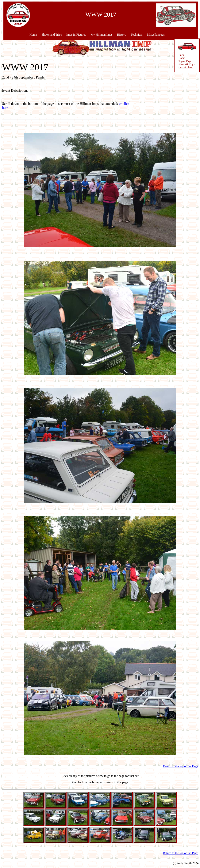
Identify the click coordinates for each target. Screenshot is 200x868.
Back (180, 55)
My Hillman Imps (102, 35)
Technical (137, 35)
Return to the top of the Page (180, 766)
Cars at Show (184, 67)
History (121, 35)
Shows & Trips (185, 64)
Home (33, 35)
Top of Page (183, 61)
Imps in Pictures (76, 35)
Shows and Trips (52, 35)
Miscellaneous (156, 35)
